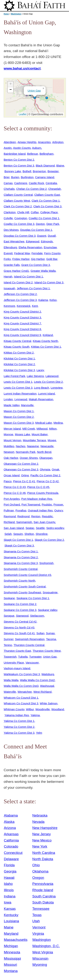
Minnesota (12, 952)
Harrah (8, 276)
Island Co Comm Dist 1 (29, 276)
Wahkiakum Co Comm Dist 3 (22, 674)
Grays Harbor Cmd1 (16, 271)
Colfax (35, 212)
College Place (49, 212)
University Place (14, 663)
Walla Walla (11, 680)
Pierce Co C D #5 (38, 487)
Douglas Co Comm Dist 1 (36, 230)
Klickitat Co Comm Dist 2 (19, 364)
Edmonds (47, 241)
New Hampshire (45, 828)
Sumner (9, 639)
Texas (37, 915)
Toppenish (10, 657)
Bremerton (39, 171)
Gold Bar (52, 259)
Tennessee (41, 909)
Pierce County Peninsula (43, 493)
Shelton (29, 534)
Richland (9, 522)
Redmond (23, 516)
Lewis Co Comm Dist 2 (48, 382)
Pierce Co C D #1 (24, 481)
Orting (25, 475)
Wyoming (40, 965)
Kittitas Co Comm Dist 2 (19, 353)
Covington (21, 218)
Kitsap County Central (17, 341)
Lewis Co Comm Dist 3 (18, 388)
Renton (36, 516)
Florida (9, 865)
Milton (53, 429)
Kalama (43, 300)
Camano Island (45, 177)
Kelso (53, 300)
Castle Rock (37, 183)
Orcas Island (12, 475)
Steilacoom (37, 616)
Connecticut (13, 853)
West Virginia (43, 952)
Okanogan (46, 458)
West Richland (42, 692)
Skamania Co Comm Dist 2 (21, 557)
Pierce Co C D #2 (48, 481)
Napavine (33, 446)
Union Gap (34, 91)
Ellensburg (10, 247)
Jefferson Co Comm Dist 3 (20, 300)
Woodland (58, 709)
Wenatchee (25, 692)
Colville (8, 218)
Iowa (8, 902)
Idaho (8, 884)
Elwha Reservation (30, 247)
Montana (11, 971)
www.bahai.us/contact (22, 68)
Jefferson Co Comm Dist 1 (33, 288)
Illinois (9, 890)
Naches (21, 446)
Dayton (40, 224)
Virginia (38, 934)
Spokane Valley (47, 610)
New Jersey (42, 834)
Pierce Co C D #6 (15, 493)
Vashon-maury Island (17, 668)
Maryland (11, 934)
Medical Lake (44, 423)
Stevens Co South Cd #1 (19, 633)
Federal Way (22, 253)
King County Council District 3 (22, 317)
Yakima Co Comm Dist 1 (19, 721)
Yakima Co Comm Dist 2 (19, 727)
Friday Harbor (21, 259)
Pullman (9, 510)
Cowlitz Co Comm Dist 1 (44, 218)
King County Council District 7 (22, 323)
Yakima (35, 715)
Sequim (18, 534)
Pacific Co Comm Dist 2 (45, 475)
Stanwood (22, 616)
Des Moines (11, 230)
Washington (16, 14)
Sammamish (24, 522)
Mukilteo (9, 446)
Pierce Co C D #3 (15, 487)
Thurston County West (47, 651)
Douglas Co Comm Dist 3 (20, 236)
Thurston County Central (29, 645)
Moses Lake (23, 434)
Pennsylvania (43, 884)
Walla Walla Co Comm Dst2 (37, 680)
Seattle (40, 528)
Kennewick (24, 306)
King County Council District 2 (22, 312)
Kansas (10, 909)
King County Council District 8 (22, 329)
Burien (15, 177)
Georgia (10, 871)
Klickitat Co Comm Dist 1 (19, 358)
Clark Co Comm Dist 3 (47, 206)
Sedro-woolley (55, 528)
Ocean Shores (29, 458)
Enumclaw (50, 247)
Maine (9, 927)
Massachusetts (16, 940)
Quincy (59, 510)
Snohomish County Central (21, 569)
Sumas (50, 633)
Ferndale (37, 253)
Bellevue (32, 154)
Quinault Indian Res (40, 510)
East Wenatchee (14, 241)
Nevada (38, 822)
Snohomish (46, 563)
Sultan (40, 633)
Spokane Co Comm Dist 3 (20, 610)
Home (6, 14)
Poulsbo (47, 504)
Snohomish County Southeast (22, 592)
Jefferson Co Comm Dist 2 (20, 294)
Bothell (27, 171)
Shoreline (41, 534)
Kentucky (11, 915)
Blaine (60, 166)
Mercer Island (12, 429)
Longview (56, 388)
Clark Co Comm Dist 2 (18, 206)
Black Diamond (45, 166)
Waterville (10, 692)
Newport (9, 452)
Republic (47, 516)
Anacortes (44, 142)
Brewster (53, 171)
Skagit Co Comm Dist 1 (18, 540)
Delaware (11, 859)
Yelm (39, 733)
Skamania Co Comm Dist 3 (21, 563)
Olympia (45, 469)
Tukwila (23, 657)
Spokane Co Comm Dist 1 (33, 598)
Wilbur (30, 709)
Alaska (9, 822)
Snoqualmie (50, 592)
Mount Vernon (13, 440)
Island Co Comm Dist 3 (49, 282)
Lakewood (52, 376)
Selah (8, 534)
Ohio (36, 865)
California (11, 840)
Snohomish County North (20, 581)
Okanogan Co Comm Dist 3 (21, 469)
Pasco (8, 481)
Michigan (11, 946)
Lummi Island (46, 394)
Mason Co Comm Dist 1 (19, 411)
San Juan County (44, 522)
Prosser (58, 504)
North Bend (44, 452)
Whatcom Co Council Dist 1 (21, 698)
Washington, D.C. (46, 946)
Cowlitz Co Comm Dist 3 (19, 224)
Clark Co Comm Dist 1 (46, 201)
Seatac (30, 528)
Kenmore (9, 306)
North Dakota (43, 859)
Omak (55, 469)
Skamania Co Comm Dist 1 (21, 551)
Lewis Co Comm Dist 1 (18, 382)
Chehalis (9, 189)
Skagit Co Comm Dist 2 (49, 540)
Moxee (52, 440)
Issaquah (9, 288)
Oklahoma (40, 871)
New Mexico (42, 840)
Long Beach (42, 388)
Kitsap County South (17, 347)
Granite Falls (12, 265)
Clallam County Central (18, 195)
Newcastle (47, 446)
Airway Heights (27, 142)
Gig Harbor (38, 259)
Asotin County (22, 148)
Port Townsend (31, 504)
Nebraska (40, 815)
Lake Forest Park (14, 376)
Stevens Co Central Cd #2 (20, 622)
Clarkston (10, 212)
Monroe (8, 434)
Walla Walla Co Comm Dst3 (21, 686)
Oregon (38, 878)
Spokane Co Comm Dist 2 (20, 604)
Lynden (8, 399)
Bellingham (47, 154)
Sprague (9, 616)
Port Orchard (12, 504)
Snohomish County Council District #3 (27, 575)
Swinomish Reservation (30, 639)
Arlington (58, 142)
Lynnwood (21, 399)
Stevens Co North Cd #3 (19, 627)
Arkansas (11, 834)
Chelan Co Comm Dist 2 (31, 189)
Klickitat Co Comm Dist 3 (19, 370)
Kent (35, 306)
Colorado (11, 846)
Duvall (52, 236)
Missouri (10, 965)
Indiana (10, 896)
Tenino (8, 645)
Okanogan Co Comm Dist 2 (21, 464)
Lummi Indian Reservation (20, 394)
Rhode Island (43, 890)
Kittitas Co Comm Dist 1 (46, 347)
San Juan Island (14, 528)
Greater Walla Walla (43, 271)
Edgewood (33, 241)
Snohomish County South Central (25, 586)
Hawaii (9, 878)
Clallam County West (17, 201)
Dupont (42, 236)
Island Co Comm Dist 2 (18, 282)
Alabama (11, 815)
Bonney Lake (13, 171)
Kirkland (48, 335)
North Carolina (44, 853)
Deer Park (53, 224)
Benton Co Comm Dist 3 (19, 166)
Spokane (9, 598)
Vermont (39, 927)
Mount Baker (40, 434)
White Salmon (49, 703)
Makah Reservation (41, 399)
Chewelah (54, 189)
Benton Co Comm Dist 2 (19, 160)
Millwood (42, 429)
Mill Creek (29, 429)
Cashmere (21, 183)
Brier (7, 177)
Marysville (27, 405)
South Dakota (43, 902)
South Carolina (44, 896)
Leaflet (22, 114)
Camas (8, 183)
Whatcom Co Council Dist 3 (21, 703)
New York (40, 846)
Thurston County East (17, 651)
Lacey (40, 370)
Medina (58, 423)
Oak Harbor (11, 458)
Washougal (47, 686)
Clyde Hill (23, 212)
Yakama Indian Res (17, 715)
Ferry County (52, 253)
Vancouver (32, 663)
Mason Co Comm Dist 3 (19, 423)
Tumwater (35, 657)
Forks (7, 259)
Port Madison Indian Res (37, 499)
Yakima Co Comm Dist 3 (19, 733)
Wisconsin (40, 958)
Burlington (27, 177)
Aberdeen (10, 142)
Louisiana (11, 921)
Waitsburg (48, 674)
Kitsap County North (45, 341)
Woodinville (43, 709)
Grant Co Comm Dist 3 (36, 265)
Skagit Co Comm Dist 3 (19, 545)
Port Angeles (12, 499)
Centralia (51, 183)
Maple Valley (12, 405)
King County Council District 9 (22, 335)
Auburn (37, 148)
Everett (8, 253)
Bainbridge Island (15, 154)
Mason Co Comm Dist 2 (19, 417)
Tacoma (51, 639)
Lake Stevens (35, 376)
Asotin (8, 148)
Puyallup (21, 510)
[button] (47, 98)
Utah (36, 921)
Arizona (10, 828)
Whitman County (14, 709)
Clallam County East (47, 195)
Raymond (10, 516)
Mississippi (12, 958)
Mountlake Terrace (34, 440)
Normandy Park (26, 452)
